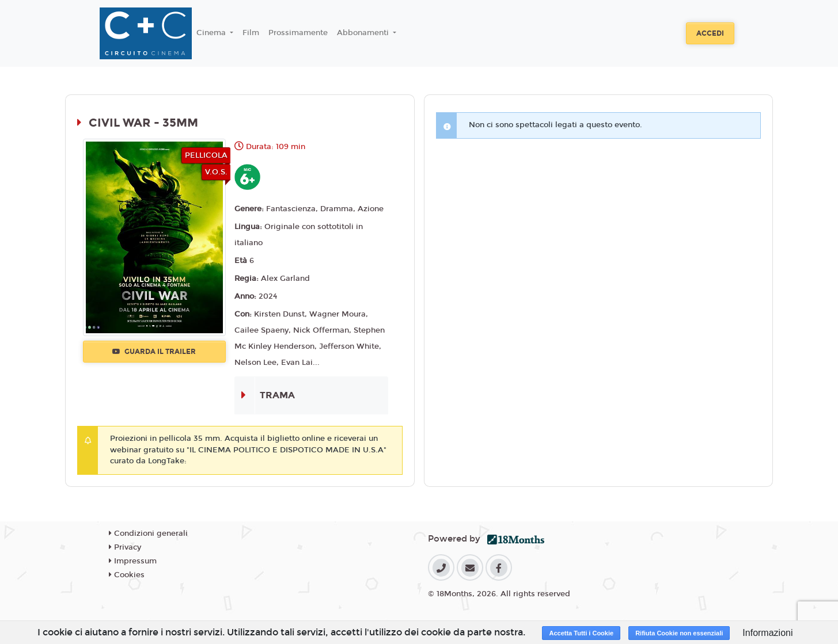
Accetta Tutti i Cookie (581, 633)
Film (251, 33)
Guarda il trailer (154, 352)
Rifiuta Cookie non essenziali (679, 633)
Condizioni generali (148, 534)
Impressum (133, 561)
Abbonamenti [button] (364, 33)
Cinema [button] (212, 33)
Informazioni (767, 633)
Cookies (127, 575)
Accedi (710, 33)
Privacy (125, 547)
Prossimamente (298, 33)
